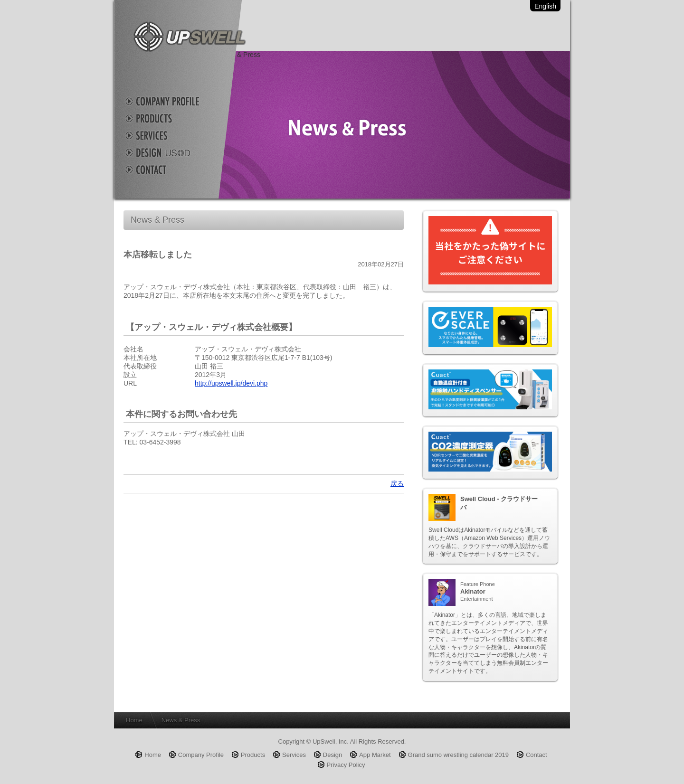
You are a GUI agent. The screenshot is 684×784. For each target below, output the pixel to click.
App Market (375, 755)
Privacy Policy (346, 765)
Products (171, 118)
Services (171, 135)
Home (134, 720)
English (545, 6)
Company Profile (171, 101)
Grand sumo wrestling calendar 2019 (458, 755)
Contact (171, 170)
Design (171, 152)
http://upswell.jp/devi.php (231, 383)
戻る (397, 483)
